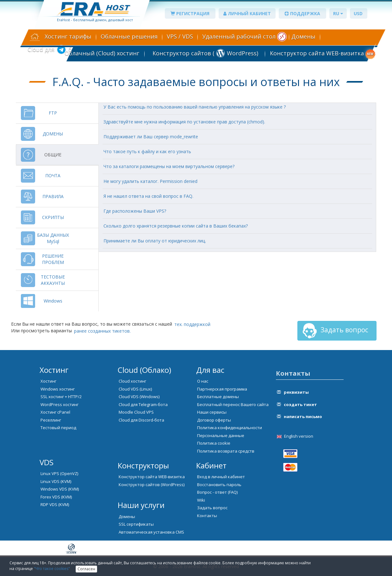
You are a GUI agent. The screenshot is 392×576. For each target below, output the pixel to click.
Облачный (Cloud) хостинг (102, 53)
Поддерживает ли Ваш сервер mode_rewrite (151, 137)
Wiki (201, 500)
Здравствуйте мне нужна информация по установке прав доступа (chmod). (184, 122)
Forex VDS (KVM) (56, 497)
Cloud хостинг (132, 381)
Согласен (86, 569)
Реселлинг (51, 420)
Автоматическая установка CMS (151, 532)
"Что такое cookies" (52, 569)
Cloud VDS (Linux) (135, 389)
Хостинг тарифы (68, 36)
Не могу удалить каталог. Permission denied (150, 181)
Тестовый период (58, 428)
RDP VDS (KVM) (55, 504)
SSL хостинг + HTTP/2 (61, 397)
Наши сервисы (212, 412)
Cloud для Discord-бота (141, 420)
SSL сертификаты (136, 524)
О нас (203, 381)
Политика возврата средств (226, 451)
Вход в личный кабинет (221, 477)
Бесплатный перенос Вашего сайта (233, 404)
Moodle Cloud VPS (136, 412)
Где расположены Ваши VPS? (135, 211)
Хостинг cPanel (55, 412)
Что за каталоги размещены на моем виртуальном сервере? (169, 166)
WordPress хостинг (59, 404)
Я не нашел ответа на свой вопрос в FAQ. (148, 196)
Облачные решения (129, 36)
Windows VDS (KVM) (60, 489)
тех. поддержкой (192, 324)
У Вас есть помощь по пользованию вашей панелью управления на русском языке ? (195, 107)
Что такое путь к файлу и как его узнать (147, 151)
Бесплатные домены (218, 397)
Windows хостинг (58, 389)
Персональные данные (221, 435)
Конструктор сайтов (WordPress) (152, 485)
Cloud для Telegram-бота (143, 404)
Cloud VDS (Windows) (139, 397)
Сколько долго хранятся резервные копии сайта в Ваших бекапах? (176, 226)
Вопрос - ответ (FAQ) (217, 492)
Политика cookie (214, 443)
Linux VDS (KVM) (56, 481)
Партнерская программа (222, 389)
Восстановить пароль (219, 485)
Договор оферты (214, 420)
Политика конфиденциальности (230, 428)
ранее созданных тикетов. (102, 331)
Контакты (207, 516)
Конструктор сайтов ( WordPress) (205, 53)
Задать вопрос (335, 331)
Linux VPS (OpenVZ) (59, 473)
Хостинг (48, 381)
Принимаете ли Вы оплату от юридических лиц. (155, 241)
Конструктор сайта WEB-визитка (317, 53)
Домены (303, 36)
